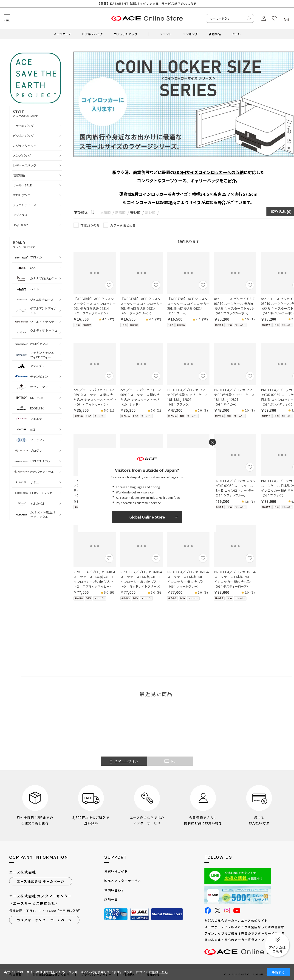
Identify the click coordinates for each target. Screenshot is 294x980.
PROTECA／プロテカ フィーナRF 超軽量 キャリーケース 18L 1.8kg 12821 (188, 395)
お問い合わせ (114, 890)
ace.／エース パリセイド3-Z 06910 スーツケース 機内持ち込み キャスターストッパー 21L (235, 304)
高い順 (150, 212)
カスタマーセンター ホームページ (44, 920)
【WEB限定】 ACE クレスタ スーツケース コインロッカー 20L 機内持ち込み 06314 (95, 304)
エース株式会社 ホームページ (41, 881)
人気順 (106, 212)
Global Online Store (167, 914)
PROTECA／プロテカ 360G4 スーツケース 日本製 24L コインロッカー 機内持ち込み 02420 (94, 577)
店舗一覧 (111, 900)
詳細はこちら (158, 972)
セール (236, 34)
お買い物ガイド (116, 871)
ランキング (190, 34)
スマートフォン (124, 761)
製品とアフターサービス (123, 881)
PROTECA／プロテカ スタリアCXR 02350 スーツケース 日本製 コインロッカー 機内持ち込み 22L (235, 486)
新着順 (120, 212)
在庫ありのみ (90, 225)
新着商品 (215, 34)
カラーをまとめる (123, 225)
